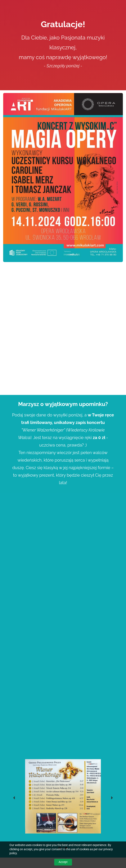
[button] (14, 798)
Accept (63, 862)
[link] (63, 762)
